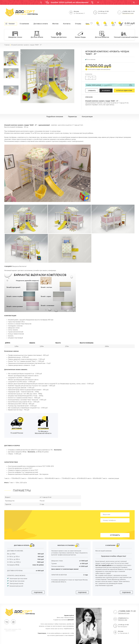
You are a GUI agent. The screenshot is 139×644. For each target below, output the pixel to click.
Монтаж (52, 24)
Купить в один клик (124, 91)
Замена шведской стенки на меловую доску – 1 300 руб (26, 359)
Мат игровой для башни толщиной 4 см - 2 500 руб (25, 374)
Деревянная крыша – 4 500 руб (18, 357)
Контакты (63, 24)
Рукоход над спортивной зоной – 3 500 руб (22, 406)
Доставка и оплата (34, 24)
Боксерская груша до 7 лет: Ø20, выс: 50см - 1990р (25, 394)
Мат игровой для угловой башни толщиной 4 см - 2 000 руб (28, 408)
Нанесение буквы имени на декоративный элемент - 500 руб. (28, 390)
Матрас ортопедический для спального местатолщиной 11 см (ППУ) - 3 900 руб (23, 377)
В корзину (106, 91)
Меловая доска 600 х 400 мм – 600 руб (21, 404)
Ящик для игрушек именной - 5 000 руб (21, 388)
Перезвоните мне (128, 13)
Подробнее (38, 592)
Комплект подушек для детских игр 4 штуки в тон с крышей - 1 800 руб (32, 386)
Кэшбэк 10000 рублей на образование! (70, 2)
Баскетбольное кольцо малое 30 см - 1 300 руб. (24, 402)
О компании (20, 24)
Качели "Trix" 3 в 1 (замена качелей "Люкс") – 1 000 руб (26, 361)
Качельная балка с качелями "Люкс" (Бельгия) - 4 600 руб (27, 400)
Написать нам (123, 620)
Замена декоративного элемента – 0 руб (22, 365)
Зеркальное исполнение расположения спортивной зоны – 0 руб (29, 363)
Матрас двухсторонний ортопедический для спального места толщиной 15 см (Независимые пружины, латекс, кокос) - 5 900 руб (51, 384)
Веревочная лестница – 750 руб (19, 410)
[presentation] (116, 528)
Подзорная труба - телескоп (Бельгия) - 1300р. (24, 392)
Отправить (115, 535)
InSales (14, 631)
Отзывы (75, 24)
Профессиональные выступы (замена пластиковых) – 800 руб (28, 355)
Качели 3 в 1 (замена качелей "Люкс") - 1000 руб (24, 398)
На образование (99, 85)
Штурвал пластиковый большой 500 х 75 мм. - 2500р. (26, 396)
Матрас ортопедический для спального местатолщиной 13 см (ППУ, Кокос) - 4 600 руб (23, 381)
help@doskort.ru (69, 629)
